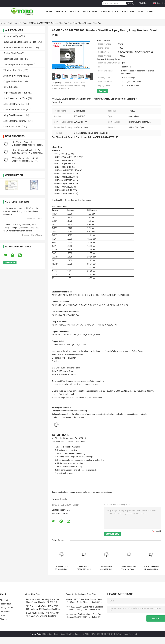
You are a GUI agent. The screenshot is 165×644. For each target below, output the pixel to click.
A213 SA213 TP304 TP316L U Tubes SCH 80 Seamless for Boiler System (84, 568)
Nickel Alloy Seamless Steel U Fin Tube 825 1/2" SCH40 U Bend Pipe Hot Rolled (27, 153)
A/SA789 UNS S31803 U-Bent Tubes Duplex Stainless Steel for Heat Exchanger (62, 568)
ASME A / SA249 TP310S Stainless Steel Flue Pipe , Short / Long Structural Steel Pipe (69, 86)
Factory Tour (90, 12)
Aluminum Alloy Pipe (14, 76)
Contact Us (128, 12)
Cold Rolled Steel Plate (15, 110)
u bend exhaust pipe (65, 492)
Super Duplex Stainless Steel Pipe (20, 42)
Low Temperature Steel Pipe (17, 65)
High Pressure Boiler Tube (16, 93)
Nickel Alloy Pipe (12, 36)
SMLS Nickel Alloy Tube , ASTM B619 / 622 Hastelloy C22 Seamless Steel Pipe (43, 608)
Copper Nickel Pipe (13, 81)
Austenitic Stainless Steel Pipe (18, 48)
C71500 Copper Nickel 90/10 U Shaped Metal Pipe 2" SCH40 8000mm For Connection (25, 161)
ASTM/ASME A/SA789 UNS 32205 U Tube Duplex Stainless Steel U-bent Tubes (106, 568)
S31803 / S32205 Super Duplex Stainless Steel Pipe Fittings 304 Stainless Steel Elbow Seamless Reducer (85, 609)
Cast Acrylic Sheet (12, 127)
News (141, 12)
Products (61, 12)
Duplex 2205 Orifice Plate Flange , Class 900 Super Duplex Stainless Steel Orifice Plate (85, 601)
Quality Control (110, 12)
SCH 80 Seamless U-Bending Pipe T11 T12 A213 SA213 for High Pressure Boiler (151, 568)
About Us (75, 12)
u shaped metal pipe (83, 492)
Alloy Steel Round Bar (14, 104)
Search (130, 3)
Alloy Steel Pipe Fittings (15, 121)
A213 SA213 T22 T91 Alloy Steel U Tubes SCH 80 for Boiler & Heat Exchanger (129, 568)
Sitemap (4, 619)
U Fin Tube (22, 23)
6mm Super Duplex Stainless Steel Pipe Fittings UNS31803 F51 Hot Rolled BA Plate (84, 616)
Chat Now (143, 3)
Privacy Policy (36, 634)
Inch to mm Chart (59, 207)
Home (49, 12)
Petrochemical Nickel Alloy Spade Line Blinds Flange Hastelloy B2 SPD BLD (43, 601)
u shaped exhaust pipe (102, 492)
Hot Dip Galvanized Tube (15, 98)
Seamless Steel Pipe (13, 59)
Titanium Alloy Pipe (13, 70)
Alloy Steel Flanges (13, 115)
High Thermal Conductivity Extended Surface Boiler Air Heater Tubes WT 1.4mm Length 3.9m (27, 145)
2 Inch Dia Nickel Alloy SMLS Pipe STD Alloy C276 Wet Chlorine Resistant (43, 615)
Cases (150, 12)
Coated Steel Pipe (12, 53)
